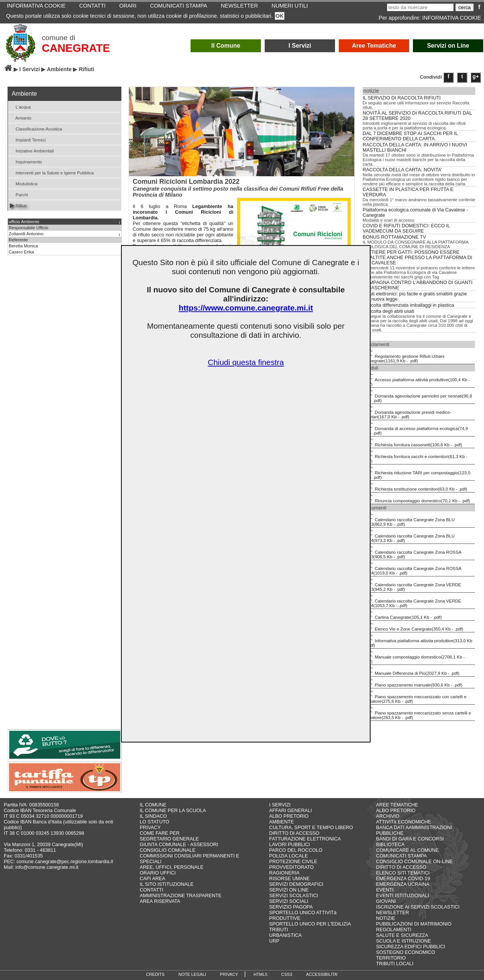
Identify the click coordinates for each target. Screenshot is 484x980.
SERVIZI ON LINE (289, 890)
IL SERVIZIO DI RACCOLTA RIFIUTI (402, 98)
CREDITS (155, 974)
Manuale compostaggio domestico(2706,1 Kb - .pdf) (414, 657)
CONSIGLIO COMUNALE (168, 850)
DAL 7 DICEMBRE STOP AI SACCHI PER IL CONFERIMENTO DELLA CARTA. (410, 136)
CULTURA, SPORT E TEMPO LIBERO (311, 827)
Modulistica (24, 183)
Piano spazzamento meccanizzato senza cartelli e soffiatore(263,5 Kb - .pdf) (417, 713)
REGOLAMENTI (393, 930)
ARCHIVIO (388, 816)
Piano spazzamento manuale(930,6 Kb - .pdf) (413, 682)
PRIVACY (150, 827)
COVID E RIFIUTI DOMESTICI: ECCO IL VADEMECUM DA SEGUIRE (406, 228)
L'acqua (20, 106)
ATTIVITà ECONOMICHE (403, 822)
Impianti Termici (28, 139)
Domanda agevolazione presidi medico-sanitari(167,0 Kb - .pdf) (407, 412)
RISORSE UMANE (289, 878)
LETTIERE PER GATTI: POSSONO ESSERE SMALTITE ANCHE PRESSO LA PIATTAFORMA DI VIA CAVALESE (417, 258)
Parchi (19, 194)
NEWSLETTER (392, 912)
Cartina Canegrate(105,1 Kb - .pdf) (403, 615)
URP (274, 941)
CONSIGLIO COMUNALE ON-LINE (414, 861)
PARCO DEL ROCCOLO (296, 850)
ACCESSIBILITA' (322, 974)
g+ (476, 76)
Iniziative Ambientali (32, 150)
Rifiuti (18, 205)
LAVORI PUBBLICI (290, 844)
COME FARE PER (160, 833)
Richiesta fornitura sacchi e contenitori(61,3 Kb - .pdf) (416, 456)
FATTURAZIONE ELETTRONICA (305, 839)
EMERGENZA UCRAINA (403, 884)
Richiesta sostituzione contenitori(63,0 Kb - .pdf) (416, 486)
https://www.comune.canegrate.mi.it (246, 308)
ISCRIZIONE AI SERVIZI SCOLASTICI (418, 907)
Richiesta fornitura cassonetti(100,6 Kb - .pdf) (413, 442)
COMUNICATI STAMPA (401, 856)
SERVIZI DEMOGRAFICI (296, 884)
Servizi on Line (448, 46)
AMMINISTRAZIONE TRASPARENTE (181, 895)
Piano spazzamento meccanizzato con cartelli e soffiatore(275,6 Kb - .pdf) (415, 696)
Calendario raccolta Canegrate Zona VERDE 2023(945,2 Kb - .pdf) (413, 584)
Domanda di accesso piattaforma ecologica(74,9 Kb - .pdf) (416, 428)
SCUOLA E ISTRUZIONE (403, 941)
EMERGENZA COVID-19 (403, 878)
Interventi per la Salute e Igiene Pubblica (52, 172)
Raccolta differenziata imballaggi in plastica (408, 305)
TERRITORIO (391, 958)
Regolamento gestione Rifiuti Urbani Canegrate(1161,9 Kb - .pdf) (404, 356)
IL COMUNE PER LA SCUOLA (173, 810)
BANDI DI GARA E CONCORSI (410, 839)
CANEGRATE (76, 48)
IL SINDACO (154, 816)
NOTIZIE (385, 918)
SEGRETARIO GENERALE (169, 839)
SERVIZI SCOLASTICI (294, 895)
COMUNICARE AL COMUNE (407, 850)
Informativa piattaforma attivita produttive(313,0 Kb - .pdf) (418, 640)
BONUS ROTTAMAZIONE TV (394, 237)
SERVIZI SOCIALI (289, 901)
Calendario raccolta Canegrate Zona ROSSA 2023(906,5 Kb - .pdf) (413, 552)
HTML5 (260, 974)
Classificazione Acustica (36, 128)
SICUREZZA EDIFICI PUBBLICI (410, 947)
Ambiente (59, 69)
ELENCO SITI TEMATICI (403, 873)
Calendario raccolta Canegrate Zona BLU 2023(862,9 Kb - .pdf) (409, 519)
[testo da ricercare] (420, 7)
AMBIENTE (282, 822)
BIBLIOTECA (390, 844)
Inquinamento (26, 161)
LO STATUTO (155, 822)
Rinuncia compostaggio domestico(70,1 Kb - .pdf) (417, 498)
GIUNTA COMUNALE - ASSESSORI (179, 844)
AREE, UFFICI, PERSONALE (172, 867)
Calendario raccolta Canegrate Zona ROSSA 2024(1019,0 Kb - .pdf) (413, 568)
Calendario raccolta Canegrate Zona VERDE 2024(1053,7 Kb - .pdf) (413, 601)
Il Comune (226, 46)
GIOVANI (386, 901)
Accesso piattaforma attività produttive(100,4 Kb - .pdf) (417, 379)
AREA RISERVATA (160, 901)
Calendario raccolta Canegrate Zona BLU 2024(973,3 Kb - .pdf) (409, 536)
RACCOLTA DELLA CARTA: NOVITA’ (402, 170)
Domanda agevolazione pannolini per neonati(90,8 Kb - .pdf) (418, 396)
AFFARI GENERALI (291, 810)
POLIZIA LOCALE (289, 856)
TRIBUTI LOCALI (395, 964)
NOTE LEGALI (192, 974)
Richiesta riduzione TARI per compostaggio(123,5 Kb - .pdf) (417, 472)
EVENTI (385, 890)
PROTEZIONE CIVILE (293, 861)
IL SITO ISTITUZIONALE (167, 884)
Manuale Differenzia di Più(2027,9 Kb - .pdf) (412, 671)
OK (280, 16)
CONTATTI (152, 890)
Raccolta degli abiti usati (388, 311)
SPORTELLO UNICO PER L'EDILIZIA (310, 924)
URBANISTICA (285, 935)
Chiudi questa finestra (246, 362)
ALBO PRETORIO (289, 816)
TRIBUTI (279, 930)
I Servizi (300, 46)
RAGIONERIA (284, 873)
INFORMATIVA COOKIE (452, 18)
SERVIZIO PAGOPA (291, 907)
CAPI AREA (153, 878)
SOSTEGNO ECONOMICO (405, 952)
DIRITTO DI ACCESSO (294, 833)
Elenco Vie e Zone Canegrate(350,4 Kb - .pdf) (413, 626)
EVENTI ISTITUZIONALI (402, 895)
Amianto (21, 117)
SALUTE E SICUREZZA (402, 935)
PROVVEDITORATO (292, 867)
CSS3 (287, 974)
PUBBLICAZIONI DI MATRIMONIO (414, 924)
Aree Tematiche (374, 46)
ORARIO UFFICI (158, 873)
